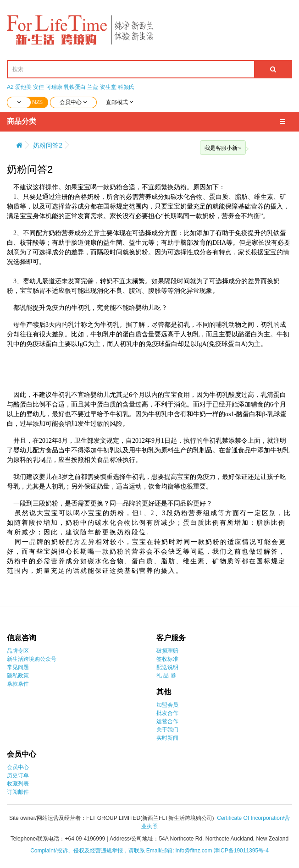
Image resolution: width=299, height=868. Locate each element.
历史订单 (18, 775)
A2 (10, 87)
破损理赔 (167, 651)
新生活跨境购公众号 (32, 659)
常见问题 (18, 667)
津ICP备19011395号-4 (241, 851)
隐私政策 (18, 676)
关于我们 (167, 730)
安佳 (39, 87)
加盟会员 (167, 705)
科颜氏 (126, 87)
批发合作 (167, 713)
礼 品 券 (166, 676)
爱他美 (23, 87)
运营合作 (167, 721)
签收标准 (167, 659)
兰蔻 (93, 87)
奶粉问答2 (48, 145)
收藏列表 (18, 784)
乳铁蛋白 (75, 87)
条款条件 (18, 684)
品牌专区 (18, 651)
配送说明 (167, 667)
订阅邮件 (18, 792)
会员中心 (18, 767)
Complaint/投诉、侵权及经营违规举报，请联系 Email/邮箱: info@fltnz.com (122, 851)
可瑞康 (54, 87)
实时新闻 (167, 738)
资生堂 (108, 87)
